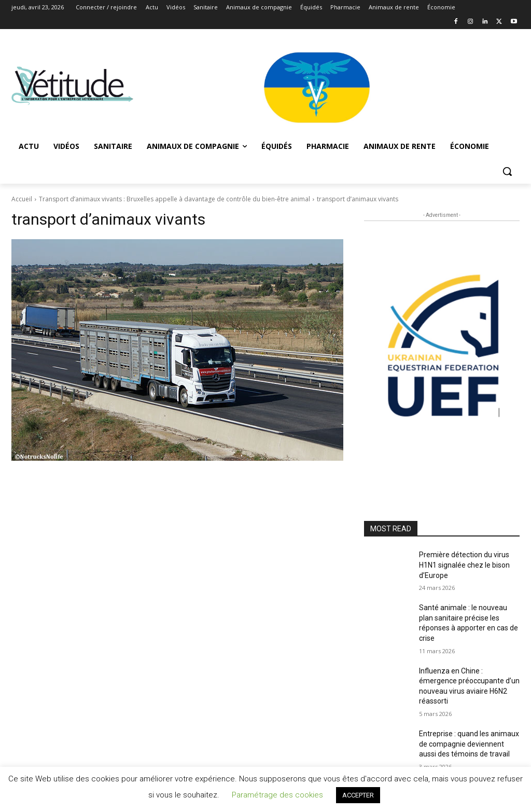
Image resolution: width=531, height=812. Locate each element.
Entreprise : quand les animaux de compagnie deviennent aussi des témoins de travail (469, 744)
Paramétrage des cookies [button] (277, 795)
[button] (507, 171)
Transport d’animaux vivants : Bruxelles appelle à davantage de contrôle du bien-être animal (174, 199)
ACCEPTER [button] (358, 795)
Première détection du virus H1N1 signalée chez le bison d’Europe (464, 565)
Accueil (22, 199)
